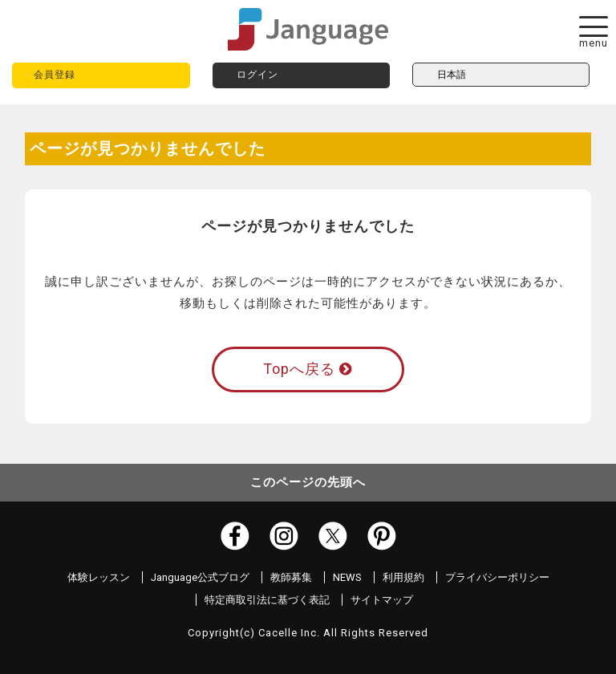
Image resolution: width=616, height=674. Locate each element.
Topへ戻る (308, 369)
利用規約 (403, 577)
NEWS (347, 577)
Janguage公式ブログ (200, 577)
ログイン (257, 75)
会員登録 (55, 75)
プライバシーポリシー (497, 577)
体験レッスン (99, 577)
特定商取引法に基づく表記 (267, 600)
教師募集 (291, 577)
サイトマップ (382, 600)
